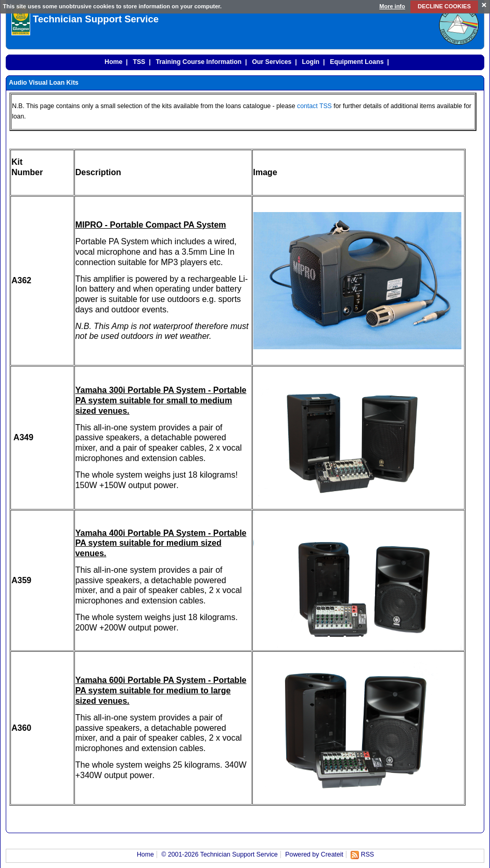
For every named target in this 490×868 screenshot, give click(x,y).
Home (145, 854)
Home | (114, 62)
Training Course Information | (200, 62)
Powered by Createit (314, 854)
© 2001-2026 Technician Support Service (220, 854)
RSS (367, 854)
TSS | (140, 62)
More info (392, 6)
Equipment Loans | (357, 62)
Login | (312, 62)
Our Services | (273, 62)
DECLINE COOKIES (444, 6)
